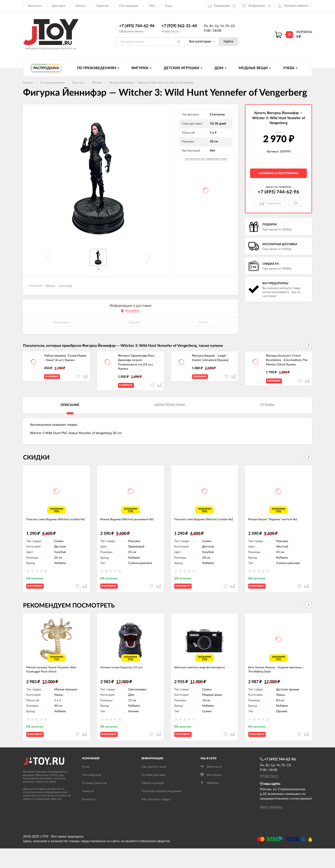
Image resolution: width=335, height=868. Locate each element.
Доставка (59, 6)
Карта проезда (271, 827)
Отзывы (267, 409)
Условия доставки (154, 795)
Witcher (50, 286)
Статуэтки (65, 286)
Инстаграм (211, 795)
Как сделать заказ (154, 787)
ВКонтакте (211, 787)
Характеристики (170, 409)
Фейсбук (210, 803)
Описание (70, 409)
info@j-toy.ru (170, 32)
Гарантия (102, 6)
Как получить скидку (156, 819)
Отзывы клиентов (94, 803)
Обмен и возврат (153, 803)
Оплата (81, 6)
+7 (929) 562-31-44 (179, 26)
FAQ (152, 6)
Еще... (169, 6)
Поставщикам (129, 6)
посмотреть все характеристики (206, 159)
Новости (88, 811)
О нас (86, 787)
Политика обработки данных (161, 811)
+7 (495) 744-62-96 (137, 26)
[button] (308, 345)
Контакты (35, 6)
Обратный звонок (131, 32)
